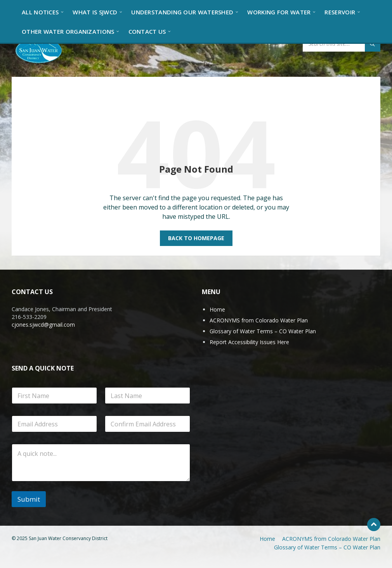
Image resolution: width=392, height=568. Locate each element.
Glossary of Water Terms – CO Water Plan (263, 331)
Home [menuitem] (267, 539)
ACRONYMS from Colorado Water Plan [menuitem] (331, 539)
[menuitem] (40, 12)
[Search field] (342, 44)
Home (217, 309)
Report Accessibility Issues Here (249, 342)
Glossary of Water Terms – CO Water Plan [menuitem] (327, 547)
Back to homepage (196, 238)
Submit (29, 499)
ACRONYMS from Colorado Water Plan (259, 320)
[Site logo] (39, 50)
